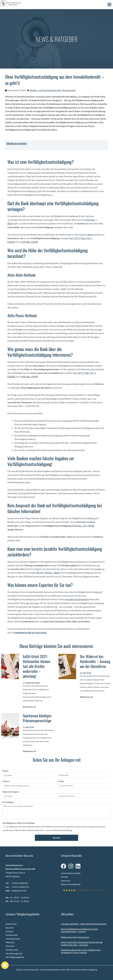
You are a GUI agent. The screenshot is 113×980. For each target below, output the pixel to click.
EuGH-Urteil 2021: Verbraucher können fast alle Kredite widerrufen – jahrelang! (36, 666)
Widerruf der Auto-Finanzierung (75, 937)
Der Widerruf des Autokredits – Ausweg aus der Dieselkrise (95, 661)
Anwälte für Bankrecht (77, 599)
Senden (57, 837)
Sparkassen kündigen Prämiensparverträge (37, 718)
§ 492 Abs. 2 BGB (29, 242)
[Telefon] (29, 785)
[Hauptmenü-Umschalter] (109, 4)
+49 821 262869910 (20, 887)
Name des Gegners (11, 791)
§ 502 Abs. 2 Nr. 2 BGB (83, 525)
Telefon (6, 781)
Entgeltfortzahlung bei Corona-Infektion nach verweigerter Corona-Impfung (81, 951)
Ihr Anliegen (9, 802)
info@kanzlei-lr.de (19, 890)
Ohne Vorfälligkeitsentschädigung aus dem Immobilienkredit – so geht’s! (79, 930)
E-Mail (61, 781)
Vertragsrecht (69, 90)
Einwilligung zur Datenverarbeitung (19, 822)
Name (6, 770)
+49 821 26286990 (20, 883)
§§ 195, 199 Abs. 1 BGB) (48, 572)
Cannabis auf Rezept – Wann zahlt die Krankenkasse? (84, 923)
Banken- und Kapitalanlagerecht (45, 90)
